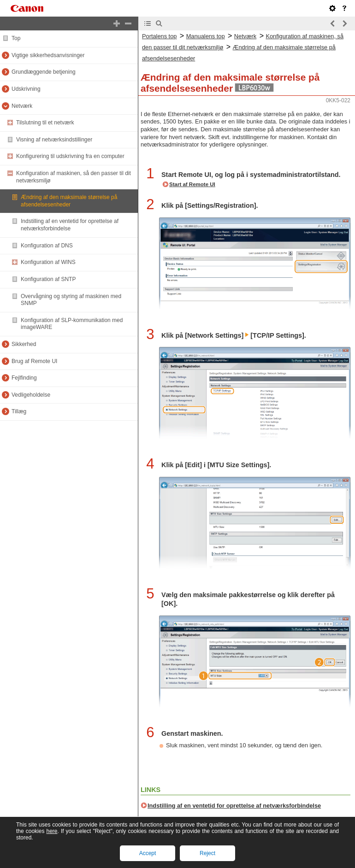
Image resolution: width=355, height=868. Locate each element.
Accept (148, 853)
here (52, 831)
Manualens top (206, 36)
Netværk (245, 36)
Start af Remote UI (192, 184)
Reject (207, 853)
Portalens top (159, 36)
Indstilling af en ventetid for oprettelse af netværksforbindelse (234, 806)
